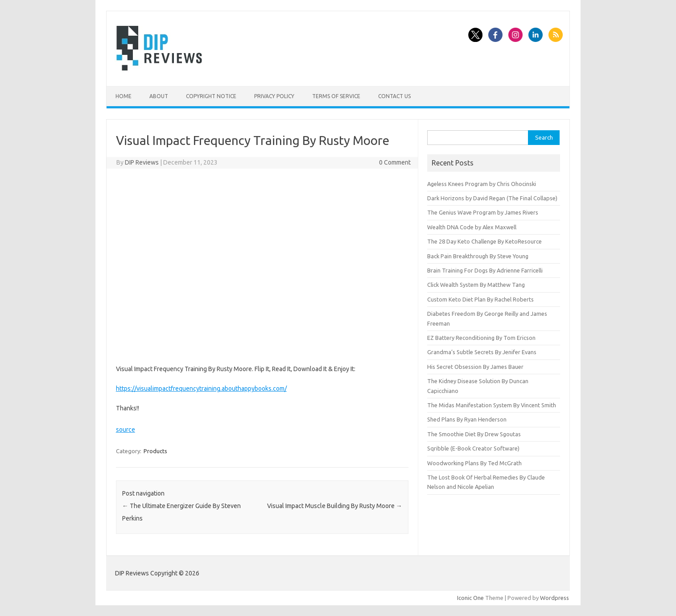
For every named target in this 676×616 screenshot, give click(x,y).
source (126, 430)
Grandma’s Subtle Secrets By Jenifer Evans (482, 352)
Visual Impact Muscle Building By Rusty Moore (335, 506)
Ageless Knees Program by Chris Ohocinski (482, 184)
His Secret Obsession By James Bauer (475, 367)
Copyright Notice (211, 96)
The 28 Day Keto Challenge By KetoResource (484, 241)
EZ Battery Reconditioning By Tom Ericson (481, 338)
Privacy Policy (274, 96)
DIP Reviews (142, 162)
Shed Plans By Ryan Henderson (467, 419)
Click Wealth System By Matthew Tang (476, 285)
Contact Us (394, 96)
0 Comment (395, 162)
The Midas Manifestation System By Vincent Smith (492, 405)
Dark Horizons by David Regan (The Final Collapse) (492, 198)
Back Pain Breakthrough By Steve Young (478, 256)
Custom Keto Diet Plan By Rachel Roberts (480, 299)
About (159, 96)
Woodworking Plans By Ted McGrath (474, 463)
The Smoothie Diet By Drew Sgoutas (474, 434)
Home (124, 96)
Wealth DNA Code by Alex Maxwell (472, 227)
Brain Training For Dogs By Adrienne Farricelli (485, 270)
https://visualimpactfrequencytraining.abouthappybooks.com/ (201, 389)
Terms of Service (336, 96)
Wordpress (554, 598)
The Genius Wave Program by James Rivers (483, 212)
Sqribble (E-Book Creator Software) (473, 448)
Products (155, 451)
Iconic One (470, 598)
